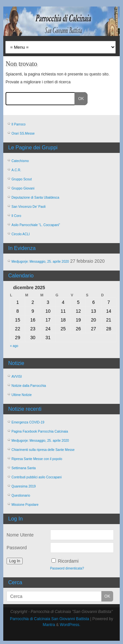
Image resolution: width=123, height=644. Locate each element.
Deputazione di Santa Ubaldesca (35, 198)
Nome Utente (20, 535)
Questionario (21, 495)
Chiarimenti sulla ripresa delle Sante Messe (43, 450)
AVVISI (17, 377)
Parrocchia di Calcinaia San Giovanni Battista (49, 619)
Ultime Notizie (22, 395)
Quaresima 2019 (24, 486)
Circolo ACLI (21, 234)
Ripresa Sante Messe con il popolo (37, 459)
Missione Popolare (25, 505)
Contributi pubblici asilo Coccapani (37, 477)
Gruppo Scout (22, 179)
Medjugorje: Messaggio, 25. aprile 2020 (40, 262)
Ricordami (68, 561)
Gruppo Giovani (23, 188)
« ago (14, 346)
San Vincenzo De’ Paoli (29, 207)
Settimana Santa (24, 468)
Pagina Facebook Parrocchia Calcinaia (40, 431)
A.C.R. (16, 170)
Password (17, 548)
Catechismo (20, 161)
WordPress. (70, 625)
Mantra (49, 625)
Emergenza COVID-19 (28, 422)
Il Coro (16, 216)
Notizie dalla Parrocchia (29, 386)
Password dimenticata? (67, 568)
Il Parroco (19, 124)
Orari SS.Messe (23, 133)
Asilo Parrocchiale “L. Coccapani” (36, 225)
